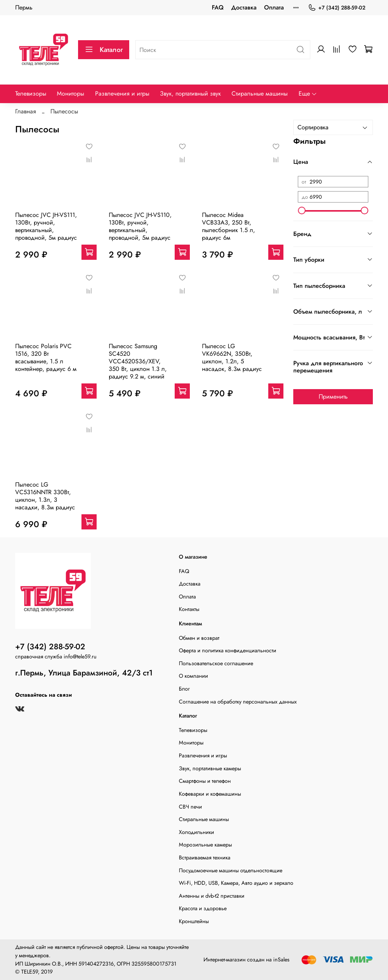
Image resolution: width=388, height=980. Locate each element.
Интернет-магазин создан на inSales (246, 960)
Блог (184, 689)
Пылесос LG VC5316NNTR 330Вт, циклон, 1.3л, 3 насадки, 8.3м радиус (45, 496)
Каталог (104, 50)
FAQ (218, 7)
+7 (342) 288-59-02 (337, 8)
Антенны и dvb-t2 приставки (212, 896)
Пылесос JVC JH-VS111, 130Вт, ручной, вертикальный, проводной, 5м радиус (46, 226)
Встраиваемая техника (205, 857)
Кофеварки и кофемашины (210, 794)
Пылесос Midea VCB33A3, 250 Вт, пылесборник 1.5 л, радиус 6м (228, 226)
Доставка (244, 7)
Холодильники (196, 832)
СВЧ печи (190, 807)
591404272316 (96, 964)
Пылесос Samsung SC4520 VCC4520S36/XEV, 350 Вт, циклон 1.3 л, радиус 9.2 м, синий (138, 361)
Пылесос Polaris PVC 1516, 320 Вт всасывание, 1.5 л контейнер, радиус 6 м (46, 357)
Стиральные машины (260, 93)
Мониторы (70, 93)
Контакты (189, 609)
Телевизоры (31, 93)
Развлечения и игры (122, 93)
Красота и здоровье (203, 908)
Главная (26, 111)
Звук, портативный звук (190, 93)
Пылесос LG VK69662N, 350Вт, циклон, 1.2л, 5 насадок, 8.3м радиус (232, 357)
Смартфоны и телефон (205, 781)
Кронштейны (194, 921)
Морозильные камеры (205, 845)
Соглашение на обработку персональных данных (238, 702)
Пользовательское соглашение (216, 663)
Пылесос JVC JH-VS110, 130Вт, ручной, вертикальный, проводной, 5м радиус (140, 226)
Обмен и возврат (199, 638)
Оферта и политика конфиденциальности (228, 650)
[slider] (302, 210)
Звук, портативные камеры (210, 768)
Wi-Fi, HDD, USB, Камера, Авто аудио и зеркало (236, 883)
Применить (333, 397)
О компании (193, 676)
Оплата (274, 7)
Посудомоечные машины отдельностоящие (231, 870)
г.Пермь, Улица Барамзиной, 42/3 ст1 (84, 673)
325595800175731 (154, 964)
